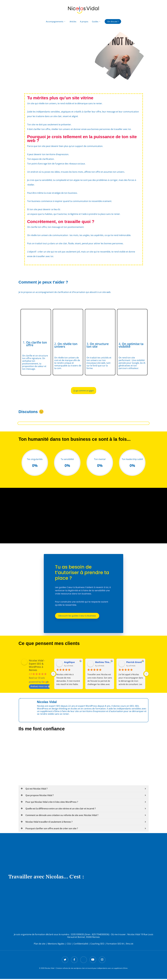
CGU (69, 945)
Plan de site (40, 945)
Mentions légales (56, 945)
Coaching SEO (97, 945)
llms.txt (130, 945)
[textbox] (84, 179)
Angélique (69, 663)
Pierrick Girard (134, 663)
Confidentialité (81, 945)
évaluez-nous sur (40, 687)
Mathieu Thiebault (104, 663)
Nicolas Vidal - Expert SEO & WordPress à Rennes (37, 666)
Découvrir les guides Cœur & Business (78, 616)
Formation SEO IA (115, 945)
